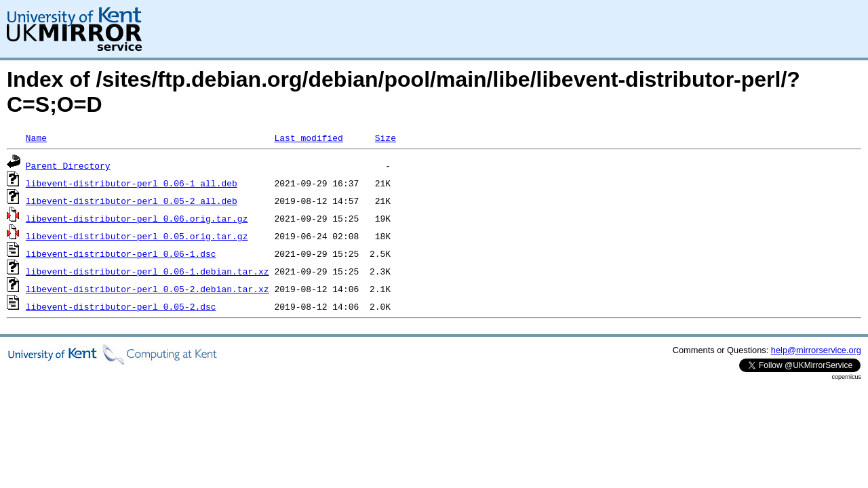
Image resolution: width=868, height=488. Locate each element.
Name (36, 138)
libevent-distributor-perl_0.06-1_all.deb (132, 183)
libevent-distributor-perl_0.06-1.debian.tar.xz (147, 271)
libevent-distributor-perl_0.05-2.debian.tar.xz (147, 289)
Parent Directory (68, 165)
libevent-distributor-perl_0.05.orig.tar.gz (137, 236)
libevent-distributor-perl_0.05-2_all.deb (132, 201)
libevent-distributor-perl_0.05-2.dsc (121, 306)
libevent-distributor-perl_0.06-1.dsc (121, 253)
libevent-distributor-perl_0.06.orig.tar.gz (137, 218)
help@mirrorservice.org (816, 350)
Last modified (308, 138)
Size (386, 138)
